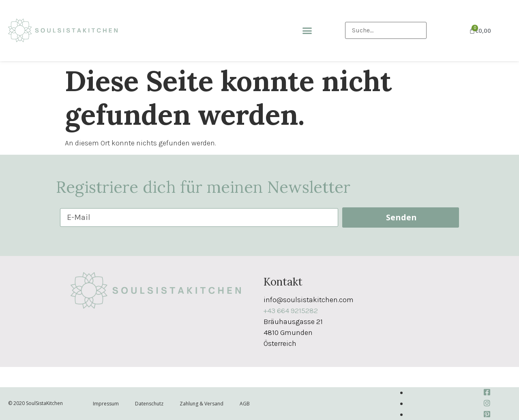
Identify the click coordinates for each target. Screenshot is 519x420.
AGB (245, 404)
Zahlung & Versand (202, 404)
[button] (307, 31)
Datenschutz (149, 404)
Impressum (106, 404)
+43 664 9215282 (291, 311)
